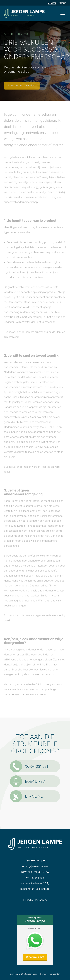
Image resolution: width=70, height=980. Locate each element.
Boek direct (29, 781)
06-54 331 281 (29, 766)
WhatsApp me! (35, 957)
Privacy (44, 974)
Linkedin (28, 900)
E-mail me (26, 796)
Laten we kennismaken (22, 86)
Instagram (41, 900)
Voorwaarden (54, 974)
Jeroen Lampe (32, 974)
